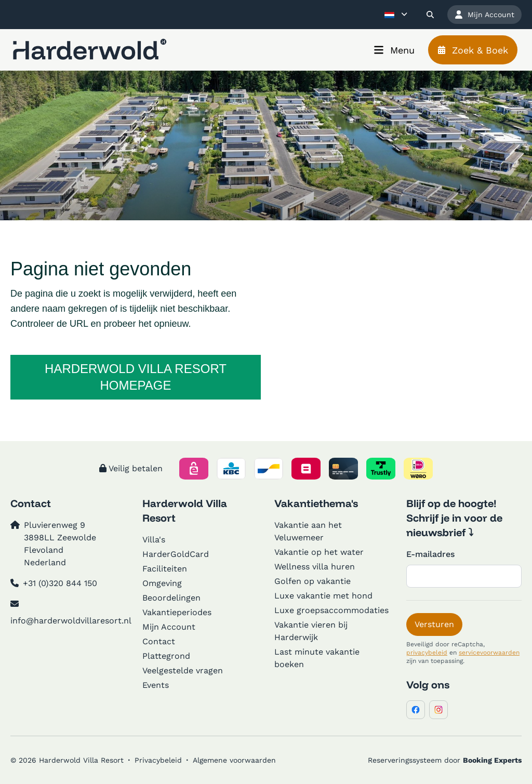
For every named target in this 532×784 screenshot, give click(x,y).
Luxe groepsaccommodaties (331, 610)
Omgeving (162, 583)
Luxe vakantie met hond (323, 596)
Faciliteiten (165, 569)
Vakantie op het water (319, 552)
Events (156, 685)
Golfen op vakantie (312, 581)
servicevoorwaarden (489, 653)
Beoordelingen (171, 598)
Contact (159, 641)
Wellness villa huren (315, 567)
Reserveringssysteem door (445, 760)
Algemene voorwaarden (234, 760)
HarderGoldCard (176, 554)
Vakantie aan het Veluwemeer (308, 531)
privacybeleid (427, 653)
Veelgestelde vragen (183, 670)
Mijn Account (169, 627)
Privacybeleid (158, 760)
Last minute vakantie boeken (317, 658)
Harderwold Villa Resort (185, 510)
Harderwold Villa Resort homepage (136, 377)
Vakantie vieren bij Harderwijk (311, 631)
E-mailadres (430, 554)
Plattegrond (166, 656)
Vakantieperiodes (177, 612)
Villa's (154, 540)
